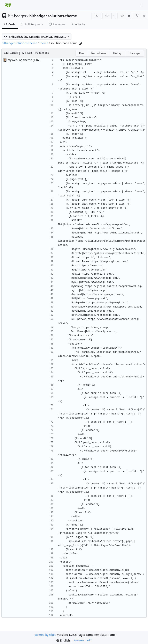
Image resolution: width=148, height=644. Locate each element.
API (89, 640)
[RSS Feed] (96, 16)
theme (44, 43)
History (117, 53)
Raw (82, 53)
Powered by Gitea (44, 635)
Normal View (99, 53)
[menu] (63, 640)
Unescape (134, 53)
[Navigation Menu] (142, 5)
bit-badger (17, 16)
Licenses (78, 640)
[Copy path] (80, 43)
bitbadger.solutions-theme (53, 16)
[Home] (8, 5)
